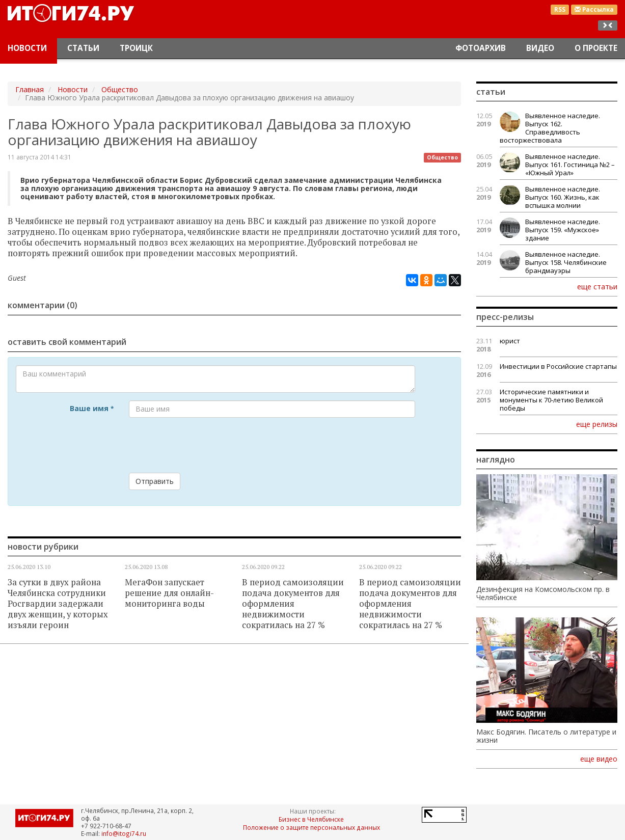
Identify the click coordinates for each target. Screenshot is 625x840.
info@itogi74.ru (124, 833)
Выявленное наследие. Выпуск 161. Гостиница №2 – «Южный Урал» (570, 165)
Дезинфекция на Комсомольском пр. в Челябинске (543, 593)
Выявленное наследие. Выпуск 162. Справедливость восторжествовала (550, 128)
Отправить (155, 481)
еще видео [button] (599, 759)
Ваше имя (92, 408)
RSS (560, 9)
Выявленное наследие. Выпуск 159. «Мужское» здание (563, 230)
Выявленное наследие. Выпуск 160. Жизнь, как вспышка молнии (563, 197)
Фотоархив (481, 48)
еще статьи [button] (597, 286)
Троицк (136, 48)
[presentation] (206, 445)
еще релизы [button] (597, 424)
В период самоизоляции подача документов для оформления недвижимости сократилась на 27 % (293, 604)
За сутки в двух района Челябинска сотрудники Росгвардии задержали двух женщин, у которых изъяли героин (58, 604)
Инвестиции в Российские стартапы (558, 366)
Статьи (83, 48)
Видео (540, 48)
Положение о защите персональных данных (311, 827)
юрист (510, 341)
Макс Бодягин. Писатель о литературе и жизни (546, 736)
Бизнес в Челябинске (311, 819)
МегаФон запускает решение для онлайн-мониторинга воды (169, 593)
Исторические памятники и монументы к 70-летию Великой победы (551, 400)
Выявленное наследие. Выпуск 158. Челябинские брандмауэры (566, 262)
